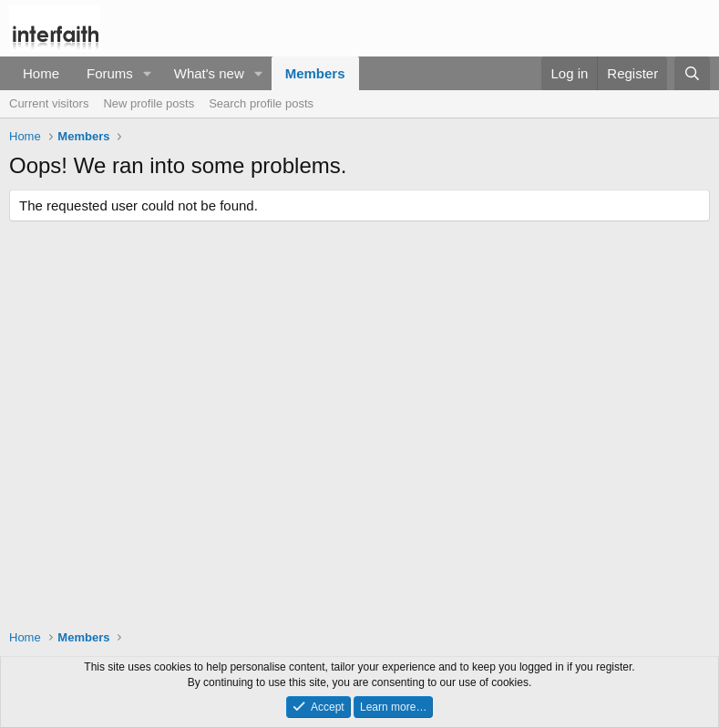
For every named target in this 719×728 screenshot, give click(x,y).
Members (315, 73)
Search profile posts (261, 103)
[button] (148, 73)
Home (41, 73)
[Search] (692, 73)
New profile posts (149, 103)
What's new (209, 73)
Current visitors (49, 103)
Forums (110, 73)
